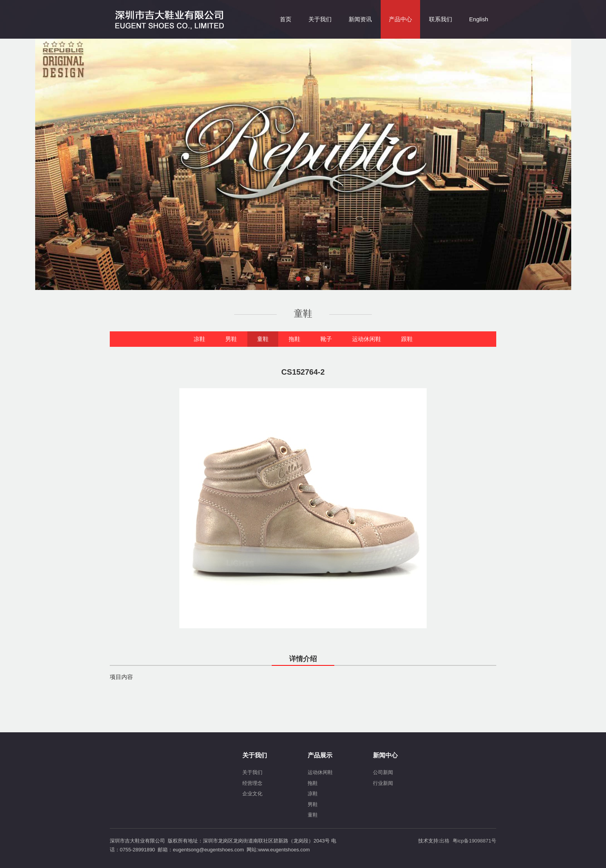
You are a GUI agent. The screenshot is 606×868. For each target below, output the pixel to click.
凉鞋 (199, 339)
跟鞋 (407, 339)
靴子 (326, 339)
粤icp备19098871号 (474, 841)
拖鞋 (294, 339)
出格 (444, 841)
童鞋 (263, 339)
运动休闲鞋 (367, 339)
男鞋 (231, 339)
